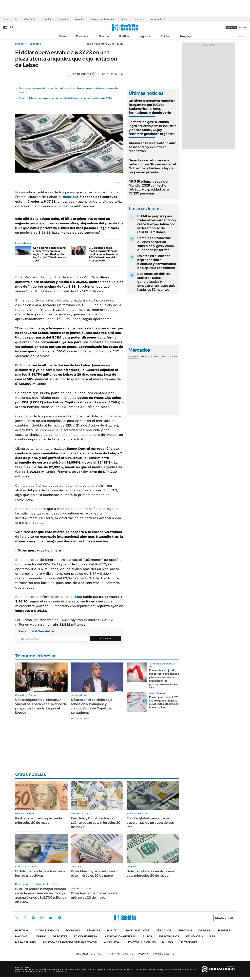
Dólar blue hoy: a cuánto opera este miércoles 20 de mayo (150, 873)
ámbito (19, 44)
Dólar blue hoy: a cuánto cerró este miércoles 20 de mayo (94, 873)
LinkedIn (42, 918)
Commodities (158, 357)
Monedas (133, 357)
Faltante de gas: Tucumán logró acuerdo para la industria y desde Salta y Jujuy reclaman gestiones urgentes (153, 128)
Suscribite (106, 639)
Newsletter (242, 36)
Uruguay (185, 36)
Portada (22, 930)
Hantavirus (139, 19)
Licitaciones (188, 942)
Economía (82, 36)
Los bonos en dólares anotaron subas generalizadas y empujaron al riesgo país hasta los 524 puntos (156, 282)
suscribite (231, 27)
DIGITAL (88, 954)
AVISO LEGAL (113, 942)
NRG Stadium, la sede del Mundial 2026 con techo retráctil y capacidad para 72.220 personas (149, 187)
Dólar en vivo (30, 19)
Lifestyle (223, 930)
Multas (168, 942)
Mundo (41, 936)
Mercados (79, 19)
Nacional (22, 936)
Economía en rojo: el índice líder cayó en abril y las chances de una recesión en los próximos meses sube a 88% (164, 679)
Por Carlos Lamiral (80, 718)
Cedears (173, 357)
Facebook (25, 918)
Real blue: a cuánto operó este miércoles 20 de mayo (39, 820)
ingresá (242, 27)
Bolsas (145, 357)
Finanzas (104, 36)
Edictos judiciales (142, 942)
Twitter (17, 918)
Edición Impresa (86, 936)
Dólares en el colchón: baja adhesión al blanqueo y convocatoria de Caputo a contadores (157, 262)
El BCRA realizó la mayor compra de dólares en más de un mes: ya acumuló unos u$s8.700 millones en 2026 (41, 895)
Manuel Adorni (158, 19)
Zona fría (47, 19)
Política (124, 36)
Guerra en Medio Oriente (102, 19)
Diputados (63, 19)
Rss (212, 936)
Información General (120, 936)
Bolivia (124, 19)
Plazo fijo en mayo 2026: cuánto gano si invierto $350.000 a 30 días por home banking (164, 702)
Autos (147, 936)
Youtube (51, 918)
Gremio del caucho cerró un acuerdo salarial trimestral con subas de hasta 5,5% (65, 98)
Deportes (60, 936)
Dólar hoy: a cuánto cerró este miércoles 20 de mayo (94, 895)
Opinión (165, 36)
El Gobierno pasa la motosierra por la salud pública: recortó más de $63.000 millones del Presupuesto (103, 254)
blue (78, 597)
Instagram (33, 918)
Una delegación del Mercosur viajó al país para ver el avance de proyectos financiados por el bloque (41, 706)
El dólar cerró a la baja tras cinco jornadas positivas (40, 873)
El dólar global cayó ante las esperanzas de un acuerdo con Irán (150, 823)
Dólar (63, 36)
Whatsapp (60, 918)
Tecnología (194, 936)
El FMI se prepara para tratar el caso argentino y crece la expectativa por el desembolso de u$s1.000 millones (157, 224)
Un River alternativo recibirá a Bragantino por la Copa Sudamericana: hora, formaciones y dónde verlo (152, 107)
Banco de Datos (138, 930)
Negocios (145, 36)
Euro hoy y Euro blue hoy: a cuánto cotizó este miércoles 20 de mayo (96, 823)
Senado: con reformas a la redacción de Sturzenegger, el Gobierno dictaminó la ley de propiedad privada (152, 166)
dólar (67, 197)
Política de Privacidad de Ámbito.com (70, 942)
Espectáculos (169, 936)
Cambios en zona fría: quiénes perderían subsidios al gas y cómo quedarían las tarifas (156, 244)
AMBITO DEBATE (156, 954)
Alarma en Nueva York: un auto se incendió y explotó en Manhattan (153, 147)
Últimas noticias (47, 930)
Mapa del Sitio (26, 942)
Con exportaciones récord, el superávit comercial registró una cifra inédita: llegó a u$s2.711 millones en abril (50, 254)
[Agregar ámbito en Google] (82, 74)
